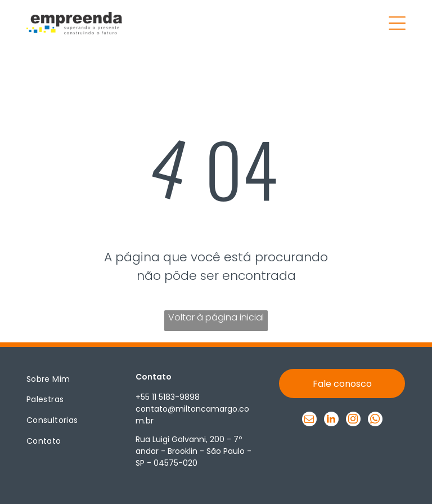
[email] (309, 420)
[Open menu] (397, 23)
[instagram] (353, 420)
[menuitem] (68, 379)
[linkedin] (331, 420)
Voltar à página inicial (216, 317)
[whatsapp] (375, 420)
